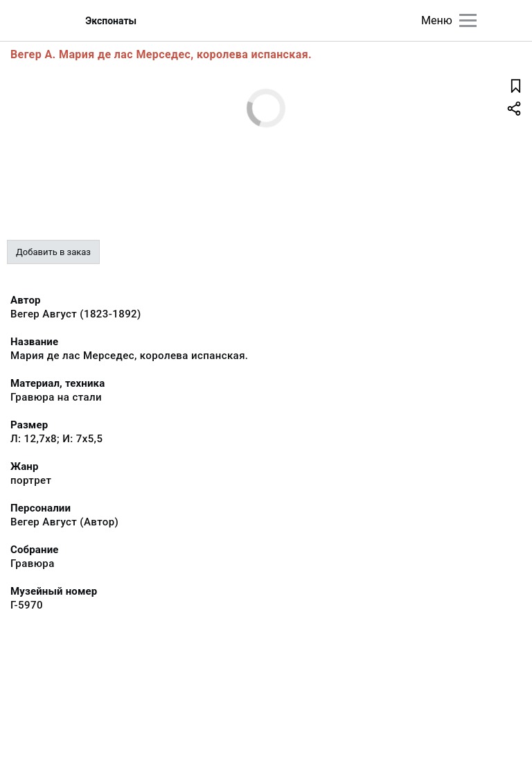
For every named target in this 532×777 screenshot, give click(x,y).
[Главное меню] (468, 20)
